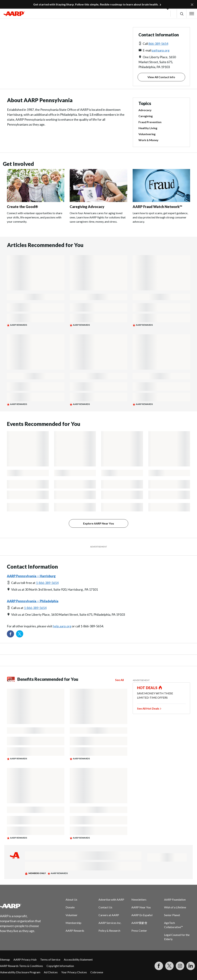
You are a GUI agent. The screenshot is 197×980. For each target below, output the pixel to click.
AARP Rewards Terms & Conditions (21, 966)
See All (119, 680)
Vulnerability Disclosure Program (20, 972)
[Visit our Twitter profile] (20, 634)
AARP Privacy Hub (25, 959)
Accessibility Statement (78, 959)
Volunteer (72, 915)
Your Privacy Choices (74, 972)
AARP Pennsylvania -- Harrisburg (31, 576)
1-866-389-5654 (47, 583)
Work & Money (148, 140)
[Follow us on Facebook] (10, 634)
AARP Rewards (75, 931)
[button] (182, 14)
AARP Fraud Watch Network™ (157, 207)
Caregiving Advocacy (87, 207)
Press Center (139, 931)
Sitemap (5, 959)
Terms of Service (50, 959)
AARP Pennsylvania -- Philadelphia (33, 601)
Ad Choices (51, 972)
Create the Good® (22, 207)
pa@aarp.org (161, 50)
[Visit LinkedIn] (191, 966)
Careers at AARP (109, 915)
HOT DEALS (147, 688)
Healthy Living (148, 128)
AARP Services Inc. (110, 923)
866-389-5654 (158, 44)
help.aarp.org (62, 626)
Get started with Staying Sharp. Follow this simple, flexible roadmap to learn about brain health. (96, 4)
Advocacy (145, 110)
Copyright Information (60, 966)
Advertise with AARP (111, 899)
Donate (70, 907)
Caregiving (146, 116)
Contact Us (105, 907)
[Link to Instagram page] (180, 966)
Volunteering (147, 134)
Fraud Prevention (150, 122)
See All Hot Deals (148, 708)
